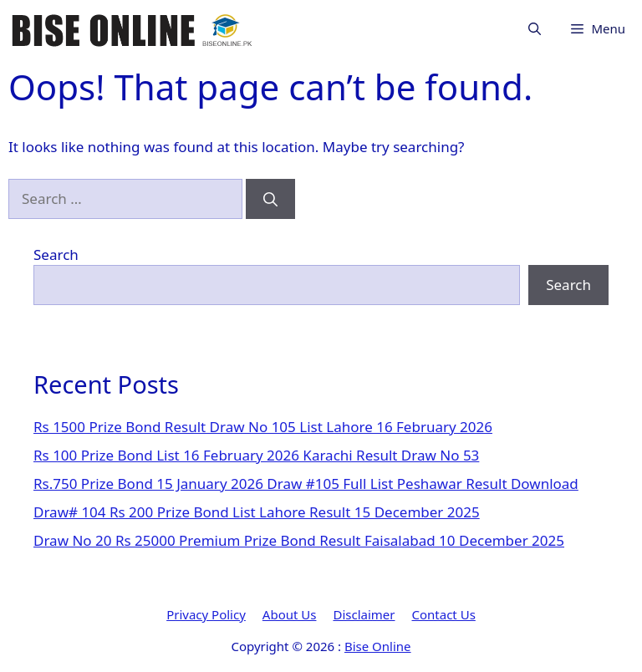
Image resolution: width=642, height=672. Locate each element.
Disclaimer (364, 614)
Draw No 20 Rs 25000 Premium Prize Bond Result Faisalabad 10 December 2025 (299, 540)
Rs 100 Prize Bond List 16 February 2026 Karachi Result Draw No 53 (256, 455)
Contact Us (444, 614)
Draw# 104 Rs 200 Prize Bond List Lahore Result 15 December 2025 (257, 512)
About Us (290, 614)
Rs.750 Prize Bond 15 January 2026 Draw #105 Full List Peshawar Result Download (306, 484)
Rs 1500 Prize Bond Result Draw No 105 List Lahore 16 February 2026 (263, 427)
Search (56, 255)
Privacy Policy (206, 614)
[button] (535, 29)
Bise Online (378, 646)
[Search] (270, 199)
